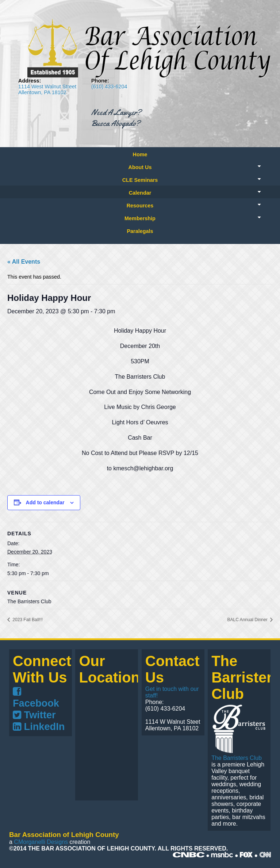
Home (140, 154)
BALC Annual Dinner (248, 620)
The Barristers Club (237, 758)
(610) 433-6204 (109, 87)
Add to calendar (45, 502)
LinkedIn (39, 726)
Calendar (140, 193)
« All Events (24, 262)
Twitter (34, 715)
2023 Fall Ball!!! (27, 620)
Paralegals (140, 231)
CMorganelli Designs (41, 842)
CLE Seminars (140, 180)
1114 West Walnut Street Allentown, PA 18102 (47, 89)
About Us (140, 167)
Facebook (36, 698)
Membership (140, 218)
